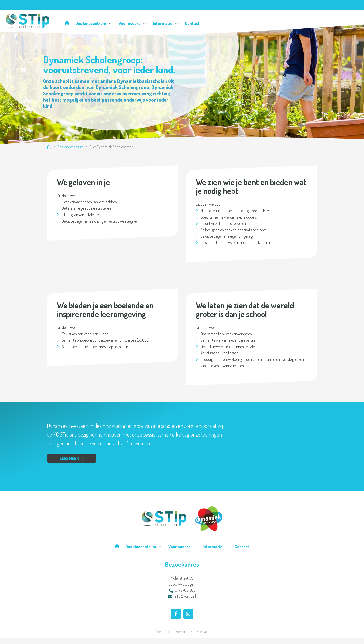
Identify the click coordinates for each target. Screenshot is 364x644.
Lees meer (72, 458)
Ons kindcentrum (94, 23)
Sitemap (202, 631)
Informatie (165, 23)
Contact (192, 23)
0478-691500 (182, 590)
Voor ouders (132, 23)
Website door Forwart (171, 631)
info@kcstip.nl (182, 596)
